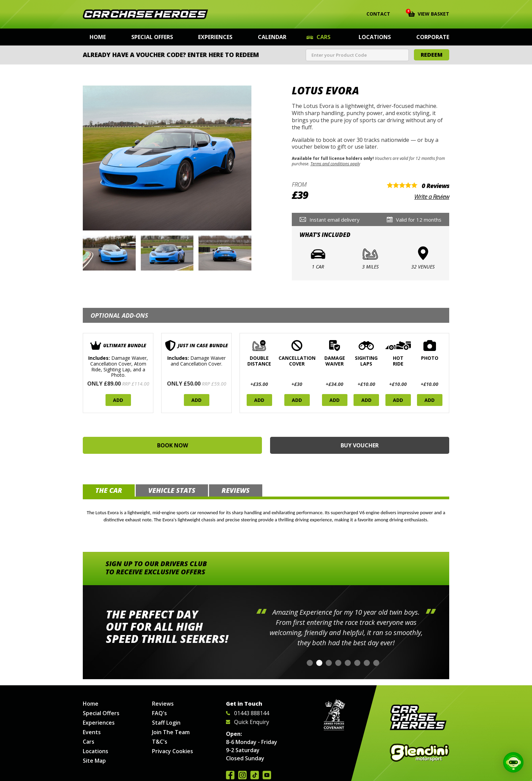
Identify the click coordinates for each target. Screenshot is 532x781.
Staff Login (166, 723)
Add (118, 400)
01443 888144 (248, 713)
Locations (375, 37)
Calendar (272, 37)
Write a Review (432, 197)
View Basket (429, 13)
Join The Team (171, 732)
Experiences (215, 37)
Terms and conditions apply (335, 164)
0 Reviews (435, 186)
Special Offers (152, 37)
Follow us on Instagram (242, 775)
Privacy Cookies (173, 751)
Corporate (433, 37)
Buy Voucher (360, 445)
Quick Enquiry (248, 722)
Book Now (173, 445)
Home (98, 37)
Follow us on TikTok (255, 775)
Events (92, 732)
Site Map (94, 761)
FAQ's (159, 713)
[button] (310, 663)
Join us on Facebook (230, 775)
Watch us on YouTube (267, 775)
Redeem (432, 55)
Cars (324, 37)
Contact (374, 14)
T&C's (160, 742)
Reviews (163, 704)
